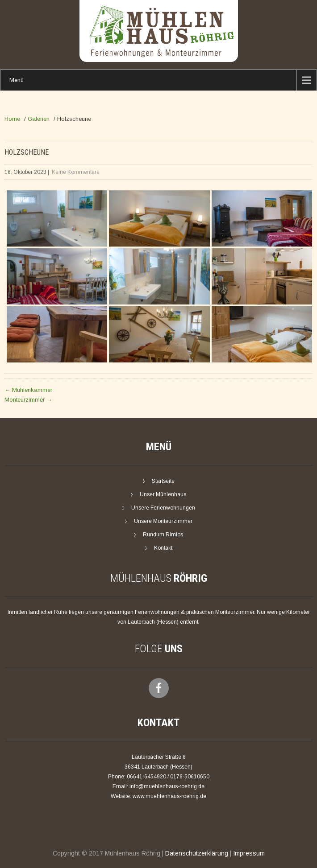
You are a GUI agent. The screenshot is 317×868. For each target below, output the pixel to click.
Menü (17, 80)
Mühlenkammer (28, 390)
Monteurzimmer (28, 400)
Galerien (39, 119)
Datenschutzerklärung (197, 853)
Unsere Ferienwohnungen (163, 508)
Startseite (163, 481)
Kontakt (163, 548)
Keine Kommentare (76, 172)
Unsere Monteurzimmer (163, 521)
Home (12, 119)
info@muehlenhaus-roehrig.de (167, 786)
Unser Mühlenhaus (163, 494)
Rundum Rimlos (163, 535)
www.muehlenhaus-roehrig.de (169, 796)
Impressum (249, 853)
